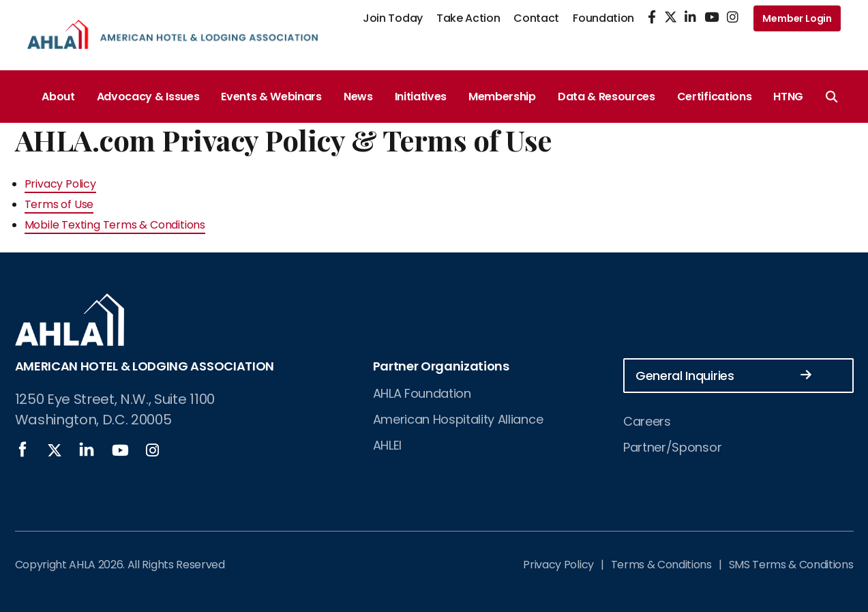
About (58, 97)
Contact (536, 18)
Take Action (468, 18)
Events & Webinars (271, 97)
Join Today (393, 18)
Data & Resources (607, 97)
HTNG (788, 97)
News (358, 97)
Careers (647, 421)
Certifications (715, 97)
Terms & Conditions (661, 565)
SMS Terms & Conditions (791, 565)
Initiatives (421, 97)
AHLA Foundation (422, 393)
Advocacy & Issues (148, 97)
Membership (502, 97)
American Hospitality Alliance (458, 419)
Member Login (797, 18)
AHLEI (387, 445)
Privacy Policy (60, 184)
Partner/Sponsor (672, 447)
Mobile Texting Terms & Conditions (115, 225)
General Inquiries (723, 375)
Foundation (603, 18)
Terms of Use (59, 204)
